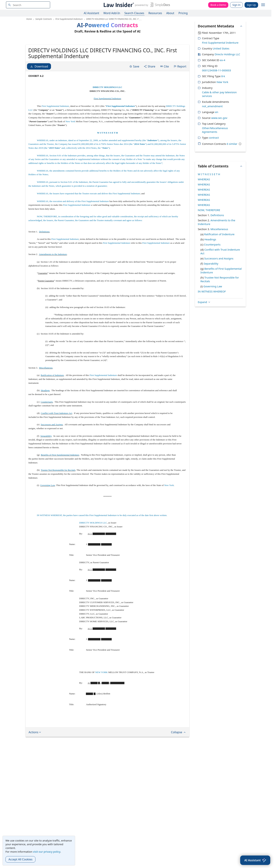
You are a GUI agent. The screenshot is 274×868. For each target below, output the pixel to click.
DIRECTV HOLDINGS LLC (107, 114)
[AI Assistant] (255, 860)
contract (214, 138)
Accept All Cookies (20, 859)
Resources (155, 13)
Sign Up (251, 5)
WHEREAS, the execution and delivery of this (59, 228)
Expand (204, 222)
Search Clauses (134, 13)
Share (150, 94)
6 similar (232, 144)
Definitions (44, 259)
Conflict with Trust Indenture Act (56, 440)
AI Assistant (92, 13)
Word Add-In (112, 13)
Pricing (183, 13)
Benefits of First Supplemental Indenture (60, 482)
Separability (46, 463)
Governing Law (48, 512)
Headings (45, 418)
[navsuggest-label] (28, 5)
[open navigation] (263, 5)
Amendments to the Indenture (53, 281)
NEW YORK (102, 699)
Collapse (179, 759)
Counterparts (47, 429)
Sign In (236, 5)
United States (221, 48)
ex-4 (223, 60)
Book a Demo (218, 5)
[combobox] (28, 5)
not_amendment (212, 106)
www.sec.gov (219, 118)
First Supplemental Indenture (107, 126)
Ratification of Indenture (52, 402)
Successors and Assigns (52, 452)
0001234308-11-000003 (216, 70)
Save (134, 94)
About (170, 13)
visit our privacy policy (47, 852)
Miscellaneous (46, 395)
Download (39, 94)
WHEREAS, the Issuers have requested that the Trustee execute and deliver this (75, 221)
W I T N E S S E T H (107, 160)
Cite (164, 94)
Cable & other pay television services (219, 94)
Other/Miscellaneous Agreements (215, 130)
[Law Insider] (136, 5)
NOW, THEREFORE (209, 210)
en (217, 112)
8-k (223, 76)
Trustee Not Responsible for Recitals (58, 497)
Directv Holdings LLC (227, 54)
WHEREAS (204, 179)
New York (70, 149)
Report (180, 94)
